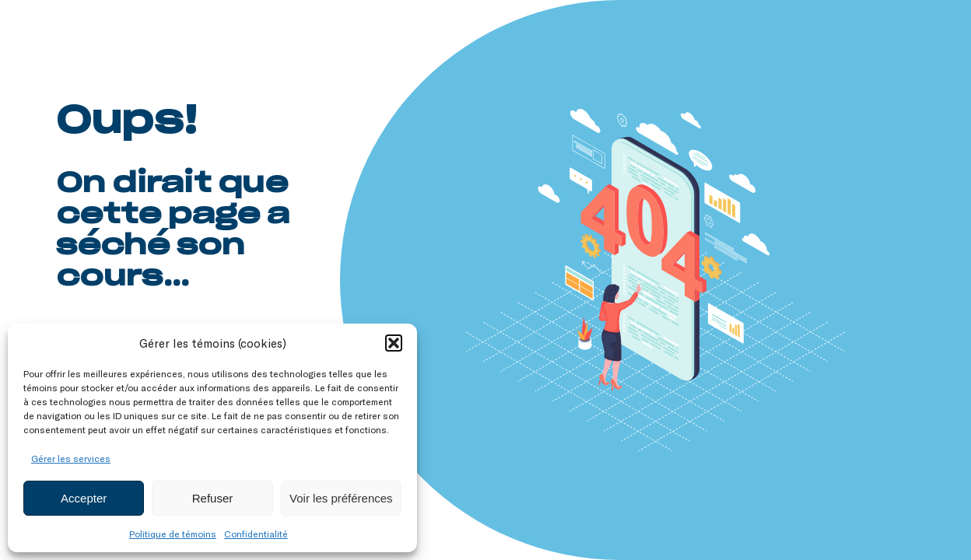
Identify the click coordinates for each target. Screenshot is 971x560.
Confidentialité (256, 534)
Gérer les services (71, 458)
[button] (394, 343)
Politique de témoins (173, 534)
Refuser (213, 498)
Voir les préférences (341, 498)
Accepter (84, 498)
